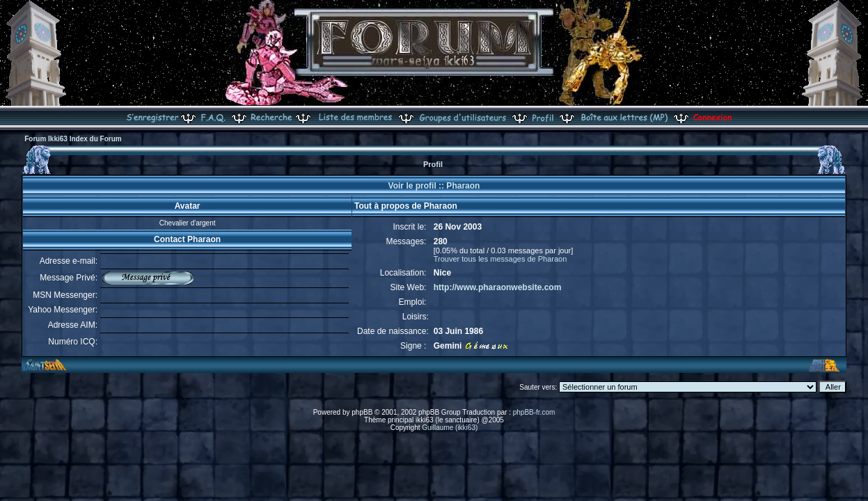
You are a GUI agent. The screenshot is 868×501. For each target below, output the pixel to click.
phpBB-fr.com (534, 412)
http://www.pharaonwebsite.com (498, 287)
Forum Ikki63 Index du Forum (73, 139)
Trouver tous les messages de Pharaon (500, 259)
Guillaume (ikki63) (450, 428)
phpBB (362, 412)
